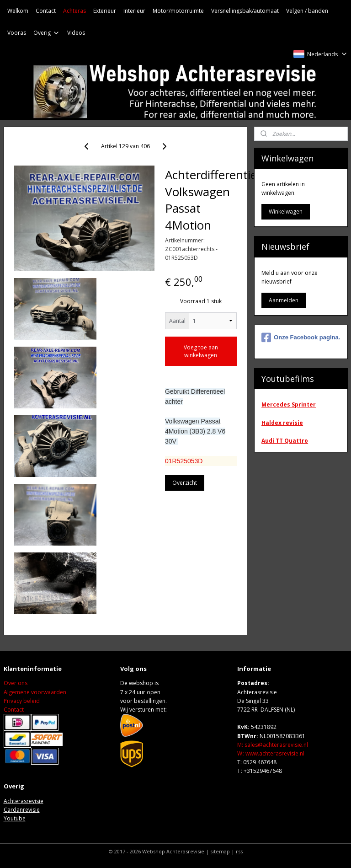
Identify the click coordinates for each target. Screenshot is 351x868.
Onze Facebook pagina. (301, 338)
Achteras (74, 11)
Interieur (134, 11)
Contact (46, 11)
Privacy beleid (22, 701)
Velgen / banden (307, 11)
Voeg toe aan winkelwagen (201, 351)
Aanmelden (284, 300)
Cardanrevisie (22, 810)
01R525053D (184, 461)
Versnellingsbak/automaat (245, 11)
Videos (76, 33)
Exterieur (105, 11)
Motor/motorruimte (178, 11)
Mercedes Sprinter (289, 405)
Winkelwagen (286, 212)
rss (239, 851)
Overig (47, 33)
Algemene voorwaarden (35, 692)
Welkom (18, 11)
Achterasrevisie (24, 801)
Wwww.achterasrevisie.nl (271, 753)
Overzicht (185, 483)
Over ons (16, 683)
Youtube (15, 818)
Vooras (17, 33)
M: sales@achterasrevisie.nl (273, 745)
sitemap (220, 851)
